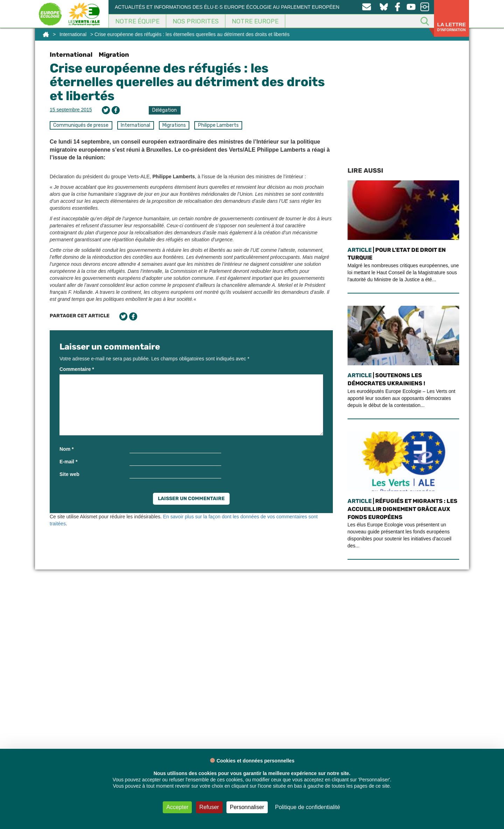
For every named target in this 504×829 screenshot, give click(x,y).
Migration (114, 55)
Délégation (164, 110)
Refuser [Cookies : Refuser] (209, 807)
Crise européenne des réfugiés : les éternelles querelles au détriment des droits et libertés (187, 82)
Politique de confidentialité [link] (308, 807)
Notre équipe (137, 21)
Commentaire (77, 369)
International (73, 34)
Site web (69, 474)
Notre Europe (255, 21)
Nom (66, 449)
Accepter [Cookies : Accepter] (177, 807)
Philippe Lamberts (218, 125)
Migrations (174, 125)
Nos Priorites (196, 21)
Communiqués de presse (81, 125)
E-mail (68, 462)
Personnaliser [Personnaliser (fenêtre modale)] (247, 807)
